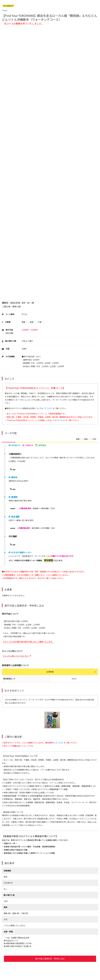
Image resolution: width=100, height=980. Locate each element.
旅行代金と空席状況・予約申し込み (50, 959)
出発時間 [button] (50, 672)
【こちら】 (48, 408)
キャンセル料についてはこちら (16, 656)
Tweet (5, 10)
